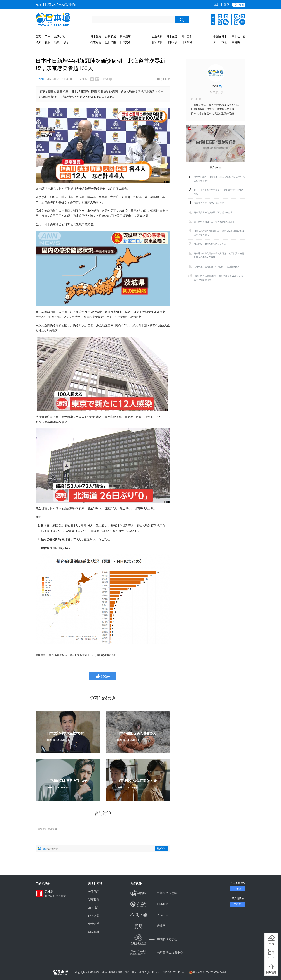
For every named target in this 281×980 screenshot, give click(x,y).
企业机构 (157, 36)
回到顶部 (271, 972)
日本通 (40, 79)
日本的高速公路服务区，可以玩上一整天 (213, 213)
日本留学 (187, 36)
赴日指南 (111, 42)
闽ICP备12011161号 (173, 972)
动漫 (57, 42)
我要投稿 (94, 900)
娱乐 (66, 42)
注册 (216, 4)
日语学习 (187, 42)
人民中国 (149, 915)
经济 (38, 42)
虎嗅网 (148, 926)
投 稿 (271, 944)
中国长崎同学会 (154, 939)
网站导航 (94, 932)
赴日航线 (111, 36)
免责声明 (94, 924)
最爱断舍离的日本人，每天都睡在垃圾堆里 (214, 222)
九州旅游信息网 (154, 893)
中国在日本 (220, 36)
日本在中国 (238, 36)
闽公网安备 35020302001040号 (210, 972)
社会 (48, 42)
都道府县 (96, 42)
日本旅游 (96, 36)
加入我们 (94, 908)
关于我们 (94, 892)
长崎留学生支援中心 (156, 952)
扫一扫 (271, 958)
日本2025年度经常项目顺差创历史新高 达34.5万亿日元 (222, 109)
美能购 (236, 42)
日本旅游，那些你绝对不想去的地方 (211, 244)
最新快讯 (60, 36)
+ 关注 (238, 889)
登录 (227, 4)
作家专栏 (157, 42)
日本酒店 (125, 36)
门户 (48, 36)
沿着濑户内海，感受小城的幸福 (209, 203)
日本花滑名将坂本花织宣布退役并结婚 (212, 113)
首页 (38, 36)
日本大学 (172, 42)
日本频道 (149, 904)
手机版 (238, 904)
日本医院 (172, 36)
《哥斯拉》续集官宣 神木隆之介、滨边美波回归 (217, 267)
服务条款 (94, 916)
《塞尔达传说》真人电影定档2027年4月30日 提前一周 (221, 105)
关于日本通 (220, 42)
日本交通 (125, 42)
